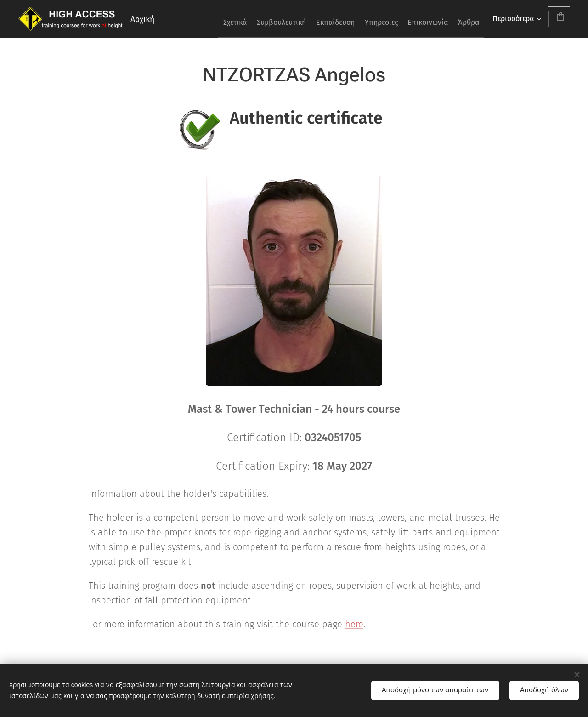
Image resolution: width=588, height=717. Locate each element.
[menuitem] (209, 19)
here (354, 624)
